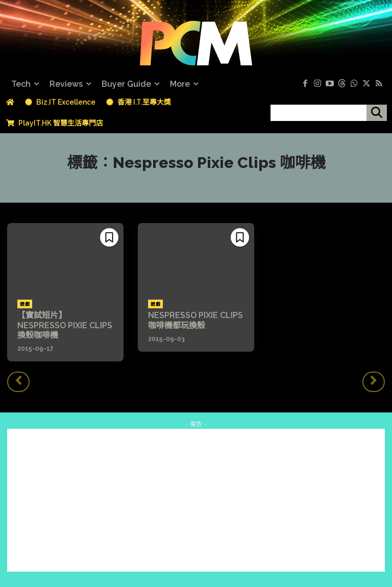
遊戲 (25, 304)
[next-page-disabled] (374, 382)
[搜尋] (377, 113)
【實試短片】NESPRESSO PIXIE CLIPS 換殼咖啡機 (65, 325)
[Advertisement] (196, 500)
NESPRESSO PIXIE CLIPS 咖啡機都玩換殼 (195, 320)
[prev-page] (18, 382)
